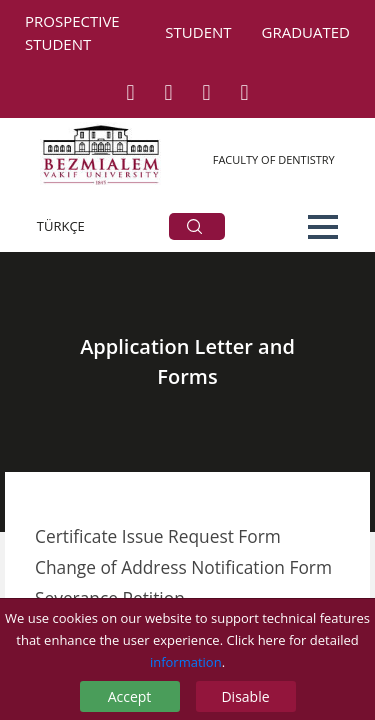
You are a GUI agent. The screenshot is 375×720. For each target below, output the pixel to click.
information (186, 662)
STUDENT (198, 32)
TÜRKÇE (61, 226)
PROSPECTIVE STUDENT (72, 32)
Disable (245, 696)
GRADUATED (306, 32)
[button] (323, 227)
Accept (130, 696)
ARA (194, 226)
